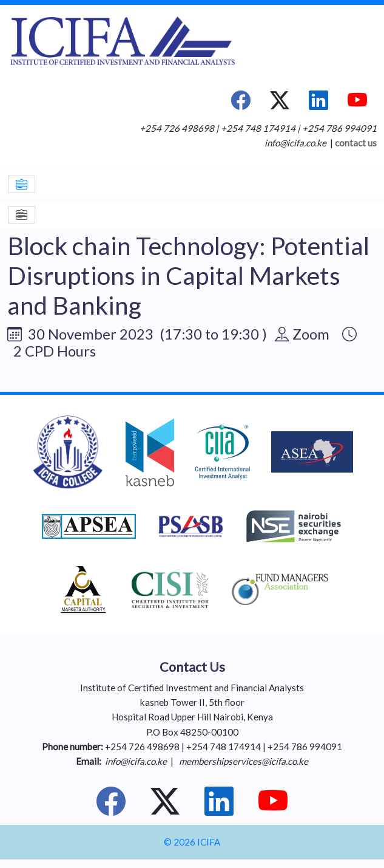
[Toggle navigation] (22, 184)
